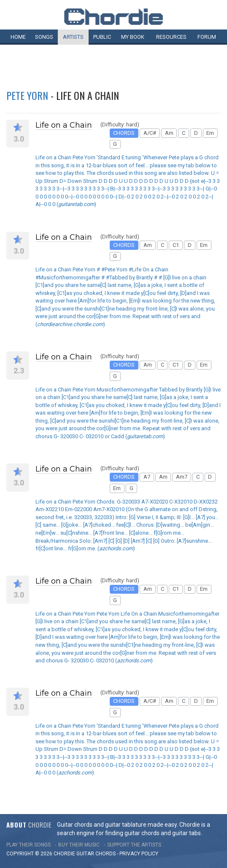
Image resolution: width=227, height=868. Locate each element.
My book (133, 37)
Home (18, 37)
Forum (207, 37)
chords (105, 854)
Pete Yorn (27, 95)
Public (102, 37)
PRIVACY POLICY (139, 854)
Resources (171, 37)
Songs (44, 37)
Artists (73, 37)
